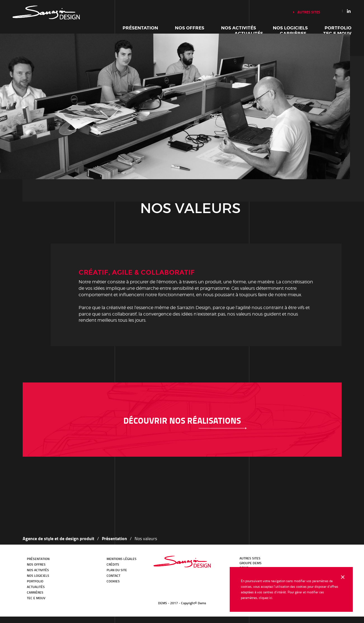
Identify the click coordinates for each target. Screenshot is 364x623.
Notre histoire (46, 12)
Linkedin (349, 11)
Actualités (36, 587)
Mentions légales (122, 559)
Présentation (140, 28)
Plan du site (117, 570)
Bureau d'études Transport (182, 562)
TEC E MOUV (36, 598)
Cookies (113, 581)
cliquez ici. (266, 598)
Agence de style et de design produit (58, 538)
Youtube (320, 561)
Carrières (35, 592)
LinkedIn (297, 561)
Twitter (304, 561)
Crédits (113, 564)
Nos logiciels (290, 28)
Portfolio (338, 28)
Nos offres (190, 28)
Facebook (312, 561)
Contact (113, 576)
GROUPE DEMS (251, 563)
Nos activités (239, 28)
